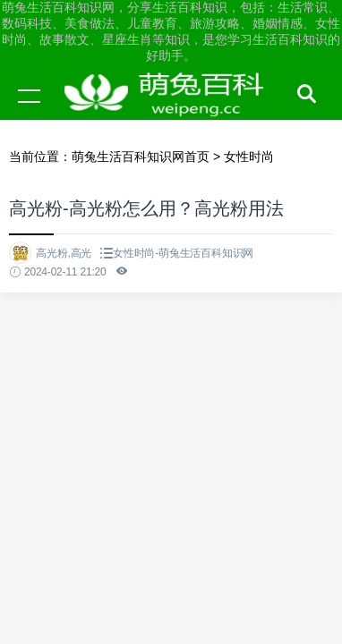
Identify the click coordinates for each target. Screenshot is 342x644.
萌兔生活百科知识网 (170, 113)
